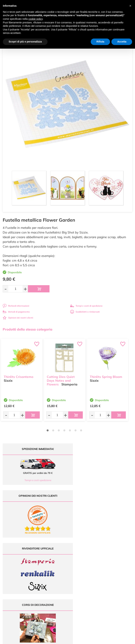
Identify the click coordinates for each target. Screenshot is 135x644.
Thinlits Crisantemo (19, 376)
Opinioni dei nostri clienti (18, 318)
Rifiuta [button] (100, 42)
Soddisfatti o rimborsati (85, 312)
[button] (130, 6)
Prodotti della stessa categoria (28, 329)
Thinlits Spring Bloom (106, 376)
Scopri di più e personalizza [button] (25, 42)
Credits (117, 639)
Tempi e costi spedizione (34, 480)
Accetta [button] (122, 42)
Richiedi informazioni (16, 306)
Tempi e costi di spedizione (86, 306)
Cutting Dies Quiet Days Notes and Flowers (61, 380)
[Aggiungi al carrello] (39, 289)
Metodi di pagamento (16, 312)
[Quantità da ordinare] (15, 289)
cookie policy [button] (36, 19)
